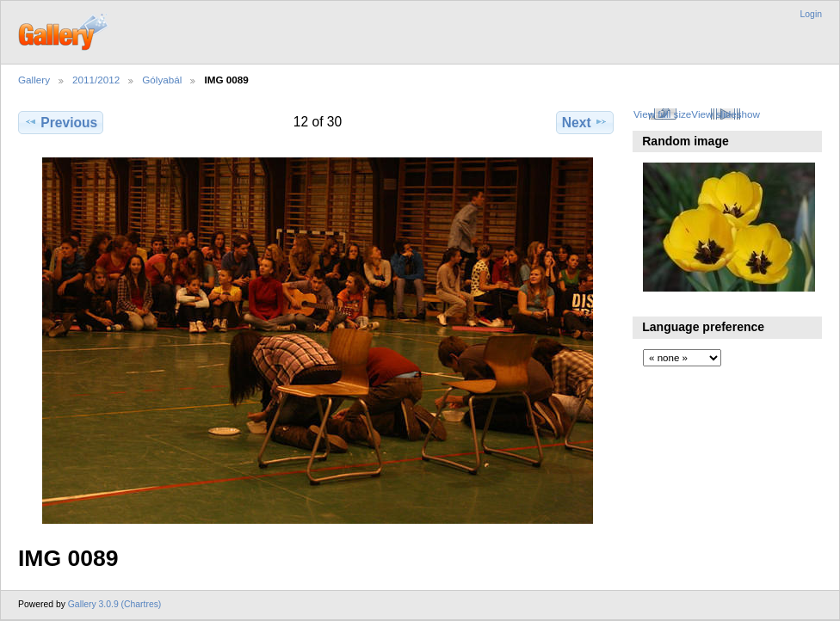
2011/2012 (96, 80)
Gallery (34, 80)
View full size (662, 114)
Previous (61, 122)
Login (811, 14)
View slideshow (726, 114)
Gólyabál (162, 80)
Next (585, 122)
